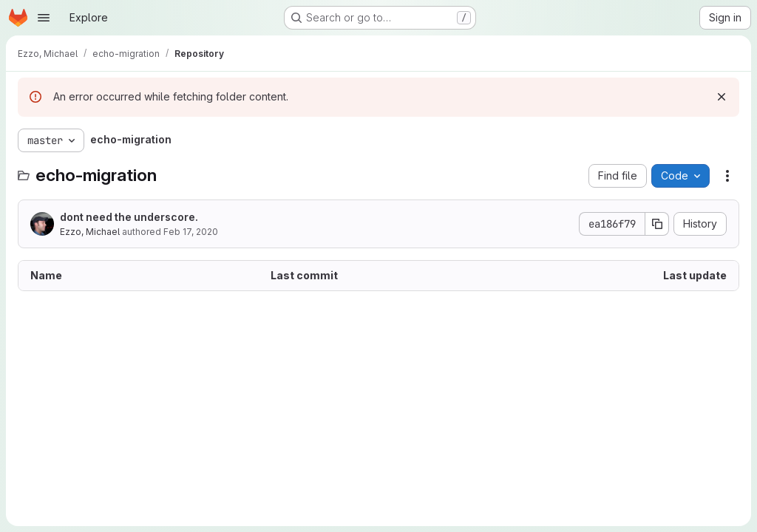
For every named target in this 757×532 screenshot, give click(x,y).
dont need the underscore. (129, 217)
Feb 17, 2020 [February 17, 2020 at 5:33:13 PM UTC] (191, 232)
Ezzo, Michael (90, 232)
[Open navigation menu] (44, 18)
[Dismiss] (722, 97)
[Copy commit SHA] (657, 224)
